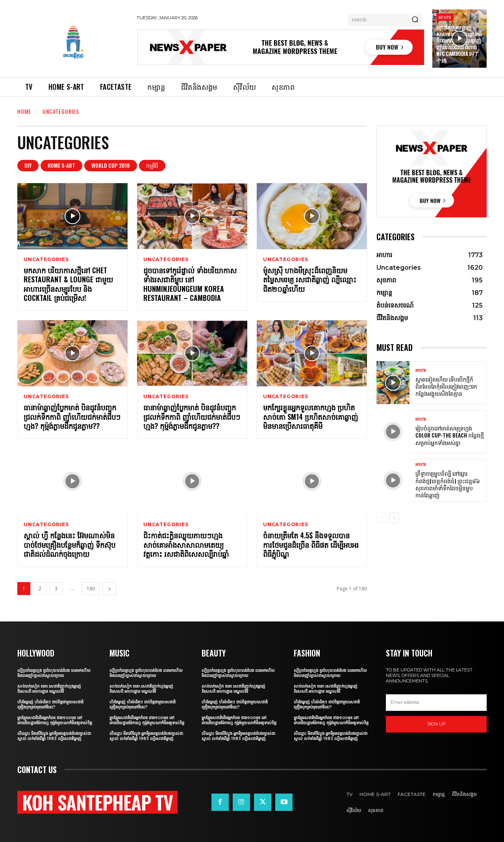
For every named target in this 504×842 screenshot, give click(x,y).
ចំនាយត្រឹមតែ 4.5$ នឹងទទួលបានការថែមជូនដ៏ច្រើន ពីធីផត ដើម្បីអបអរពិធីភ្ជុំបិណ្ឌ (311, 544)
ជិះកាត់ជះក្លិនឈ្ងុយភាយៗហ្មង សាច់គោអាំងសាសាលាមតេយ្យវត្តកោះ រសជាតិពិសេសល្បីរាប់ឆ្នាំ (186, 544)
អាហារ (445, 17)
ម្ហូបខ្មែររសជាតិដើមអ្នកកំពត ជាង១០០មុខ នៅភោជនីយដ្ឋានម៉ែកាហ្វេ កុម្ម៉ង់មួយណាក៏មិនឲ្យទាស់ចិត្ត (55, 720)
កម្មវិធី (152, 166)
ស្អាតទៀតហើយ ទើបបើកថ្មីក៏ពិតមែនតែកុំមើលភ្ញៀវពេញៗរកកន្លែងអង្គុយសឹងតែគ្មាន (446, 386)
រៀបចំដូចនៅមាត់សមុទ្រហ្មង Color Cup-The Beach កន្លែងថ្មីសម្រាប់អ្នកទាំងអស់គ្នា (450, 435)
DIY (28, 166)
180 (91, 589)
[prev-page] (381, 518)
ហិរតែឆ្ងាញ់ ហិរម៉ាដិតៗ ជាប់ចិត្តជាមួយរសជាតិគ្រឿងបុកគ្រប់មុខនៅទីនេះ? (50, 705)
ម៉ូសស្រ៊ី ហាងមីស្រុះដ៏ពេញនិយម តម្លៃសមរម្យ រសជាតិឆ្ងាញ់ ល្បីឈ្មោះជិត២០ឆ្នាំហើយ (310, 279)
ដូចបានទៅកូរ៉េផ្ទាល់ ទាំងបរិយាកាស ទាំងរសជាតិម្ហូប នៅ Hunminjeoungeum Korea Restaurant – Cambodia (190, 284)
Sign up (436, 724)
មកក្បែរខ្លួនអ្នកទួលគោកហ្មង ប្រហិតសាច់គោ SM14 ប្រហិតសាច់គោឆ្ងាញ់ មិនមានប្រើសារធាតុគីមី (310, 416)
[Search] (415, 20)
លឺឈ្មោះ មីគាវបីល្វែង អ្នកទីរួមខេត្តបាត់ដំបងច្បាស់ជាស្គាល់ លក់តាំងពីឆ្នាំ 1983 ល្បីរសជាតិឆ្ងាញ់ (54, 736)
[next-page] (109, 589)
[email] (436, 703)
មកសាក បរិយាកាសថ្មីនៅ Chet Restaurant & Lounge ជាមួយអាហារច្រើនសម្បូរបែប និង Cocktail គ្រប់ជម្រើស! (68, 284)
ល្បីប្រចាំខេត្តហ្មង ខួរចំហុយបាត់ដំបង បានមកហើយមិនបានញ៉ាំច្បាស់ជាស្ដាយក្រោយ (54, 673)
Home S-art (61, 166)
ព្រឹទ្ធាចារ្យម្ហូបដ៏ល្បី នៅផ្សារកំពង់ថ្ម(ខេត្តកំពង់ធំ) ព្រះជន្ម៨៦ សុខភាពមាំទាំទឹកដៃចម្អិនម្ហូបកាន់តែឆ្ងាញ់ (448, 484)
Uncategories (46, 260)
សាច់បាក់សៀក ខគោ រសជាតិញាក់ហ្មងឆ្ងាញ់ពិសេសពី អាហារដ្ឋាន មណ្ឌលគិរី (49, 689)
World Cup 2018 (111, 166)
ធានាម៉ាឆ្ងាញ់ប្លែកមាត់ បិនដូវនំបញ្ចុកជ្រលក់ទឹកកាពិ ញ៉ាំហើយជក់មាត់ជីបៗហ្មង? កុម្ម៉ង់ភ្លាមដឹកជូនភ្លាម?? (72, 416)
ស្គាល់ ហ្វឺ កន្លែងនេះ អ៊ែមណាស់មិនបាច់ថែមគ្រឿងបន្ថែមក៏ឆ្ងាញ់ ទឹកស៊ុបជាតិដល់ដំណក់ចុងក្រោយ (69, 544)
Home (24, 111)
